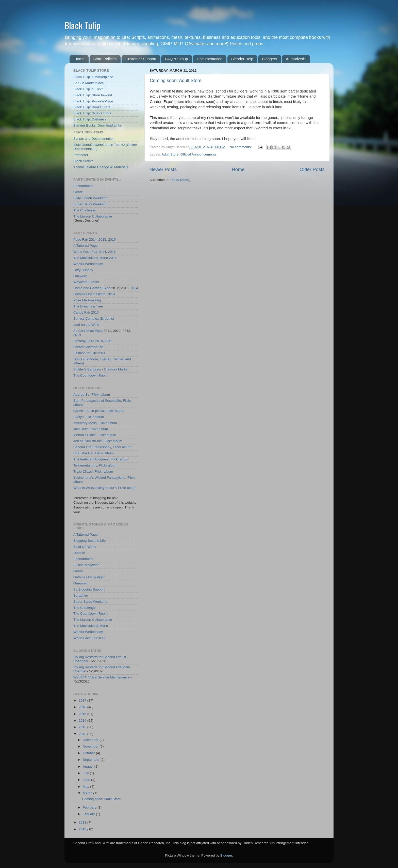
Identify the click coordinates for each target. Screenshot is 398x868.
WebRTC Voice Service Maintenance (102, 677)
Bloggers (269, 59)
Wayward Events (86, 282)
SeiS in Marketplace (89, 83)
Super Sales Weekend (90, 204)
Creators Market (116, 369)
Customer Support (141, 59)
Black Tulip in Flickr (88, 89)
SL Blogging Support (89, 589)
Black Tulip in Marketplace (93, 77)
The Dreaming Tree (88, 306)
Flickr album (101, 394)
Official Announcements (198, 154)
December (91, 740)
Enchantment (84, 186)
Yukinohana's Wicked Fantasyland (99, 478)
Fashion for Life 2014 (89, 353)
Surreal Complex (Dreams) (94, 319)
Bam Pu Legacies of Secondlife (97, 401)
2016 (112, 239)
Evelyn (79, 417)
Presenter (81, 155)
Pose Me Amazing (87, 300)
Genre (78, 192)
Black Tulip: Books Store (92, 107)
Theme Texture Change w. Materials (101, 167)
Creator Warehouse (88, 347)
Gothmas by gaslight (89, 577)
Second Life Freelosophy (92, 447)
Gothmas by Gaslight (89, 294)
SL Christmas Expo (88, 331)
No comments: (241, 147)
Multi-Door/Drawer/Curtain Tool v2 (99, 145)
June (87, 780)
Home (79, 59)
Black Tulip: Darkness (90, 119)
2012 (83, 734)
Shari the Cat (83, 453)
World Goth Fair (85, 252)
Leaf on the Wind (86, 325)
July (86, 773)
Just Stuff (80, 429)
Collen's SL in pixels (89, 411)
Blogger (226, 855)
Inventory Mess (85, 423)
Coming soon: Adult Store (176, 81)
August (89, 766)
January (89, 814)
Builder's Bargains (87, 369)
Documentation (210, 59)
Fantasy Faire (84, 341)
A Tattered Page (86, 246)
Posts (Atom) (180, 180)
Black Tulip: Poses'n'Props (93, 101)
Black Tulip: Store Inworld (93, 95)
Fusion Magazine (86, 565)
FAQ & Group (176, 59)
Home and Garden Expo (92, 288)
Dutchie (79, 553)
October (89, 753)
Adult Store (170, 154)
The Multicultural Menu (91, 258)
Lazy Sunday (83, 270)
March (88, 793)
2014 (93, 239)
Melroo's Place (85, 435)
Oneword (80, 276)
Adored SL (81, 394)
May (86, 787)
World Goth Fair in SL (90, 638)
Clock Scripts (83, 161)
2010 (83, 829)
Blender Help (242, 59)
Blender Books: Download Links (98, 125)
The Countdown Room (90, 375)
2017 (83, 700)
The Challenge (85, 210)
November (91, 746)
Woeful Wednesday (88, 264)
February (90, 807)
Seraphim (81, 595)
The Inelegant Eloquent (91, 459)
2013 (83, 727)
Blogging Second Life (90, 541)
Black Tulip (82, 25)
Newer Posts (163, 169)
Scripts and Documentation (94, 139)
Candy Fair (82, 312)
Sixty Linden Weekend (90, 198)
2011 (83, 822)
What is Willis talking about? (95, 488)
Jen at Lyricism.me (88, 441)
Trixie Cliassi (83, 471)
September (92, 760)
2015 (102, 239)
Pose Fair (81, 239)
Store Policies (105, 59)
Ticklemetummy (85, 465)
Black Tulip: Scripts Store (92, 113)
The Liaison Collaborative (93, 216)
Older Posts (312, 169)
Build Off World (85, 547)
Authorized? (296, 59)
